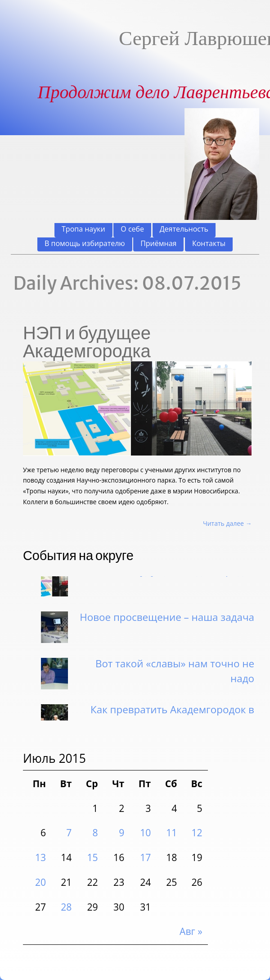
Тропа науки (83, 229)
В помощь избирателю (85, 243)
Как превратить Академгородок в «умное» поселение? (172, 719)
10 (145, 832)
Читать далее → (227, 523)
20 (40, 882)
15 (93, 857)
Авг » (191, 931)
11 (171, 832)
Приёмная (158, 243)
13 (40, 857)
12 (197, 832)
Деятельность (184, 229)
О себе (132, 229)
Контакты (209, 243)
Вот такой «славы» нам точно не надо (175, 673)
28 (66, 907)
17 (145, 857)
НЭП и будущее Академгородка (87, 342)
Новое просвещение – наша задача (167, 619)
